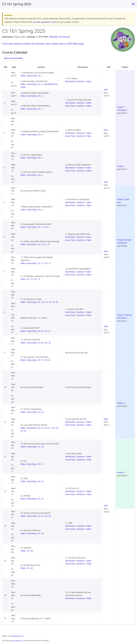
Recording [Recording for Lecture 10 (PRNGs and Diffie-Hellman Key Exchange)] (32, 244)
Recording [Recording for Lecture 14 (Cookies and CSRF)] (32, 331)
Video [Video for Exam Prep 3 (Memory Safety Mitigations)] (89, 171)
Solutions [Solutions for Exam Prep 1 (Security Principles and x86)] (81, 106)
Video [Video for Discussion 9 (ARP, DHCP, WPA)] (89, 457)
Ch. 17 (41, 360)
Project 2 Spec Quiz (123, 201)
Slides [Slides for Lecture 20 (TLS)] (23, 464)
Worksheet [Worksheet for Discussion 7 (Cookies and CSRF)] (70, 312)
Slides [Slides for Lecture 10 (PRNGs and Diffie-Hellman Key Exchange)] (23, 244)
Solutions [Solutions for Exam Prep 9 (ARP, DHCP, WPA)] (81, 460)
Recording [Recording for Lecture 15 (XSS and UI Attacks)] (32, 343)
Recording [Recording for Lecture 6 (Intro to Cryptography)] (32, 158)
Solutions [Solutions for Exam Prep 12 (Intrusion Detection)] (81, 564)
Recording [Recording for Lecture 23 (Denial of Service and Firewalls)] (32, 516)
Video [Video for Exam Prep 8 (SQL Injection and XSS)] (89, 425)
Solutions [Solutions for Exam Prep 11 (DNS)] (81, 529)
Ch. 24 (48, 360)
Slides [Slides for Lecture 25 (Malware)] (23, 551)
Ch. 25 (41, 412)
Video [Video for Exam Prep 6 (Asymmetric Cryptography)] (89, 275)
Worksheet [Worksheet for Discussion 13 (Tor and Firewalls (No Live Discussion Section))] (70, 598)
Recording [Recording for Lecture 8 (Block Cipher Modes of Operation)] (32, 210)
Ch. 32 (41, 481)
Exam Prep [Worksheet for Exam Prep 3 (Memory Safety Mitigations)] (70, 171)
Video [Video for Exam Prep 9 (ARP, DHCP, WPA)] (89, 460)
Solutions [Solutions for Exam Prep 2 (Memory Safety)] (81, 136)
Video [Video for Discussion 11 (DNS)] (89, 526)
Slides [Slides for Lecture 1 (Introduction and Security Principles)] (23, 76)
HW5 (106, 326)
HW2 (106, 130)
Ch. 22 (41, 343)
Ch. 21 (48, 331)
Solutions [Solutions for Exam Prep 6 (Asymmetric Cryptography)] (81, 275)
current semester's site (44, 22)
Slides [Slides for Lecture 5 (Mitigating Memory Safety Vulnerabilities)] (23, 134)
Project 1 (121, 166)
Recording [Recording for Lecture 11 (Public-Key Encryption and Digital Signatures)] (32, 263)
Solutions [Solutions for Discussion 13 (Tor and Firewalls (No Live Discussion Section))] (81, 598)
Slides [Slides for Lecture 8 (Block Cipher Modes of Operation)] (23, 210)
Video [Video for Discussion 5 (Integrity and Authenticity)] (89, 237)
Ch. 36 (41, 533)
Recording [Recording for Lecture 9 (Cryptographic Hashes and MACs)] (32, 227)
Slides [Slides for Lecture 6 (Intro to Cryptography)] (23, 158)
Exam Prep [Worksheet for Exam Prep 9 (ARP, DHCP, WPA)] (70, 460)
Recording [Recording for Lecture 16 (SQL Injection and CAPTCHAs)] (32, 360)
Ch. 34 (41, 516)
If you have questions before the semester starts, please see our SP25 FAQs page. (43, 44)
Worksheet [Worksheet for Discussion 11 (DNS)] (70, 526)
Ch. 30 (41, 447)
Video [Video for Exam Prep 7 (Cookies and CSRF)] (89, 315)
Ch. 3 (40, 96)
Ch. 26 (41, 428)
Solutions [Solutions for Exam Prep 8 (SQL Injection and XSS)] (81, 425)
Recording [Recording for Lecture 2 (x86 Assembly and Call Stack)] (32, 84)
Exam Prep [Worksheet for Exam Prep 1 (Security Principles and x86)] (70, 106)
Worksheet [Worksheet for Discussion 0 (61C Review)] (70, 81)
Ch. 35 (48, 516)
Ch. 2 (40, 84)
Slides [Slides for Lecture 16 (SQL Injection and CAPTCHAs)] (23, 360)
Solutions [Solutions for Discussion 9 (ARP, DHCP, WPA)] (81, 457)
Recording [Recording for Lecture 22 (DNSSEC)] (32, 499)
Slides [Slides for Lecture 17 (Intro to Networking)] (23, 412)
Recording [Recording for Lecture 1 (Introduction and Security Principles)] (32, 76)
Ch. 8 (46, 227)
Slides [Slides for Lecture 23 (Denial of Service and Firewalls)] (23, 516)
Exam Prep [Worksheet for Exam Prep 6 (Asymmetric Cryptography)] (70, 275)
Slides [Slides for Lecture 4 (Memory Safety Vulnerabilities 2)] (23, 109)
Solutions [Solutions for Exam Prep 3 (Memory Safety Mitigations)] (81, 171)
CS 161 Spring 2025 (17, 4)
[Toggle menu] (133, 4)
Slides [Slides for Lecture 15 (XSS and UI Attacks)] (23, 343)
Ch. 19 (48, 302)
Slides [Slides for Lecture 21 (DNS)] (23, 481)
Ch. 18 (41, 302)
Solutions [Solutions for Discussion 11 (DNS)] (81, 526)
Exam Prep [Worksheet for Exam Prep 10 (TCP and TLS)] (70, 494)
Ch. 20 (55, 302)
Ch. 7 (40, 227)
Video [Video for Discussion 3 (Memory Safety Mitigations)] (89, 168)
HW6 (106, 419)
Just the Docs (18, 641)
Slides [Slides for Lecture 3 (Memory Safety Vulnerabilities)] (23, 96)
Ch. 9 (40, 244)
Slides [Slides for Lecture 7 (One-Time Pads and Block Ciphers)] (23, 175)
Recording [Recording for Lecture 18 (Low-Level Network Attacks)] (32, 428)
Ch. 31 (41, 464)
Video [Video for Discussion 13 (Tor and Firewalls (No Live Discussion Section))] (89, 598)
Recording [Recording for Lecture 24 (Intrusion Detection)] (32, 533)
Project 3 (121, 472)
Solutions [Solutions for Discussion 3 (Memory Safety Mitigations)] (81, 168)
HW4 (106, 251)
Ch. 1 (40, 76)
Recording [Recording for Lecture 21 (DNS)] (32, 481)
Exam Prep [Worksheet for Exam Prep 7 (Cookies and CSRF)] (70, 315)
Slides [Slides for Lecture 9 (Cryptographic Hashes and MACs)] (23, 227)
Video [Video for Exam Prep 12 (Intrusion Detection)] (89, 564)
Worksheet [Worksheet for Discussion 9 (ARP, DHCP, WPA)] (70, 457)
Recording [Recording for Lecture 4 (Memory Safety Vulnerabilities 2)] (32, 109)
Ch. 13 (30, 279)
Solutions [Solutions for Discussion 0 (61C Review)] (81, 81)
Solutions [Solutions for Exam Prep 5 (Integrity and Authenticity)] (81, 240)
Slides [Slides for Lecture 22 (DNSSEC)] (23, 499)
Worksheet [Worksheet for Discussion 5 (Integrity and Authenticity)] (70, 237)
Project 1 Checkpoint (122, 109)
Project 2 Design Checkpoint (124, 241)
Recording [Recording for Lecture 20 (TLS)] (32, 464)
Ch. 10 (47, 244)
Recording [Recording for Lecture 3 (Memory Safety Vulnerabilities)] (32, 96)
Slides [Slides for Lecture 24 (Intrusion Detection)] (23, 533)
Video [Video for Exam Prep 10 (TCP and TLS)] (89, 494)
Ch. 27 (48, 428)
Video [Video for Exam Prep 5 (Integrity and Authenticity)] (89, 240)
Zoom (66, 37)
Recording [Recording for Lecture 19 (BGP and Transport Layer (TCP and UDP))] (32, 447)
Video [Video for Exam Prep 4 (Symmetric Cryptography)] (89, 205)
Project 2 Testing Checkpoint (124, 316)
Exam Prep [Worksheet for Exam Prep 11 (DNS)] (70, 529)
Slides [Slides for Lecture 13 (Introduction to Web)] (23, 302)
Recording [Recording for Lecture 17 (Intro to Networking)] (32, 412)
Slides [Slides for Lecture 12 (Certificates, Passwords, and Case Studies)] (23, 279)
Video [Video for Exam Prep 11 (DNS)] (89, 529)
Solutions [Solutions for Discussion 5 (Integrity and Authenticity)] (81, 237)
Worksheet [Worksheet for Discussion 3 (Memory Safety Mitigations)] (70, 168)
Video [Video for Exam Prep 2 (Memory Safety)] (89, 136)
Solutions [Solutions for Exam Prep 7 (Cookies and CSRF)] (81, 315)
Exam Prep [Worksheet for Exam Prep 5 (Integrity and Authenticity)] (70, 240)
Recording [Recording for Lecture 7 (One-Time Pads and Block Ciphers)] (32, 175)
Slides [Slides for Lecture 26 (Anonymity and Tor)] (23, 568)
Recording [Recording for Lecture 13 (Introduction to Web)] (32, 302)
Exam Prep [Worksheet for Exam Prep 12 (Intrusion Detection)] (70, 564)
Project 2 (121, 403)
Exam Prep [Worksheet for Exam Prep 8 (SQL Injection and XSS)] (70, 425)
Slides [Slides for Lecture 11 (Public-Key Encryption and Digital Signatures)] (23, 263)
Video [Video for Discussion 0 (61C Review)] (89, 81)
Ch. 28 (55, 428)
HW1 (106, 90)
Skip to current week (13, 58)
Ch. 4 (40, 134)
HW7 (106, 506)
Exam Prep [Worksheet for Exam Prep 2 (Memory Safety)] (70, 136)
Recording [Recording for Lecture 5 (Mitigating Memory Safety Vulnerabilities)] (32, 134)
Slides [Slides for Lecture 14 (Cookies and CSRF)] (23, 331)
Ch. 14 (37, 279)
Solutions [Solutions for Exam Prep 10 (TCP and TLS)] (81, 494)
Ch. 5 (40, 158)
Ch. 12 (48, 263)
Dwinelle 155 (56, 37)
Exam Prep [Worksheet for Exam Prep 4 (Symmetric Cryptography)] (70, 205)
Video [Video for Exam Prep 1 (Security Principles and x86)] (89, 106)
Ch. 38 (30, 551)
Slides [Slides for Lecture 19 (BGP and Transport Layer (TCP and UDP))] (23, 447)
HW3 (106, 182)
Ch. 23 (48, 343)
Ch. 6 (40, 175)
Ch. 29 (23, 431)
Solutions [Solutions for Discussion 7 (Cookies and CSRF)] (81, 312)
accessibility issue (17, 636)
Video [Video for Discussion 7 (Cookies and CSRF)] (89, 312)
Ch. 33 (41, 499)
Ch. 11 (41, 263)
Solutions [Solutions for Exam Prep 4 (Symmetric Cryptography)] (81, 205)
